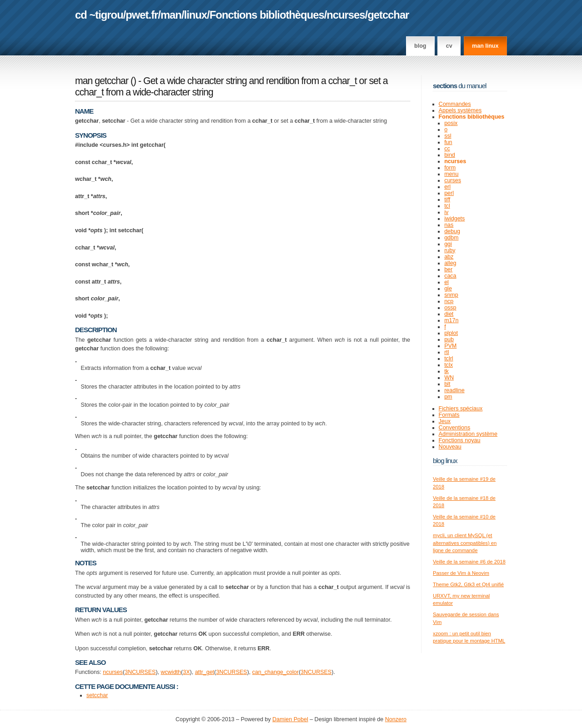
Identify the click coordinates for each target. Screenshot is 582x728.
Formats (449, 415)
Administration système (468, 434)
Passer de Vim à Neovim (461, 573)
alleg (450, 263)
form (450, 168)
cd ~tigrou (99, 15)
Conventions (455, 428)
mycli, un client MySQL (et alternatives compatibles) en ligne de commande (465, 543)
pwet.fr (142, 15)
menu (451, 174)
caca (450, 276)
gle (448, 289)
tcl (447, 206)
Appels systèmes (460, 110)
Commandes (455, 104)
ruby (450, 250)
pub (449, 339)
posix (451, 123)
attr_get (205, 672)
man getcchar (102, 81)
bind (450, 155)
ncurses (346, 15)
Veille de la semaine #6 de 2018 (469, 562)
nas (449, 225)
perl (449, 193)
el (447, 282)
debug (452, 231)
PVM (450, 346)
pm (448, 397)
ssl (448, 136)
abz (449, 257)
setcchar (97, 695)
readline (454, 390)
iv (446, 212)
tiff (447, 199)
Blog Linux (445, 461)
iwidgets (454, 219)
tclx (449, 365)
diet (449, 314)
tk (447, 371)
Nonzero (396, 719)
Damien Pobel (290, 719)
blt (447, 384)
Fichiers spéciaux (461, 409)
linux (196, 15)
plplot (451, 333)
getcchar (388, 15)
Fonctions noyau (460, 440)
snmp (451, 295)
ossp (450, 308)
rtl (447, 352)
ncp (449, 301)
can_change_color (276, 672)
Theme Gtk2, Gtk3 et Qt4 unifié (468, 584)
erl (447, 187)
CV (449, 46)
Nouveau (450, 447)
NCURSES (142, 672)
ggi (448, 244)
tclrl (449, 359)
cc (447, 149)
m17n (451, 320)
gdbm (451, 238)
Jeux (445, 421)
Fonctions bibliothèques (267, 15)
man (171, 15)
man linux (485, 46)
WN (449, 378)
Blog (420, 46)
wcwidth (171, 672)
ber (448, 269)
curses (453, 180)
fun (448, 142)
